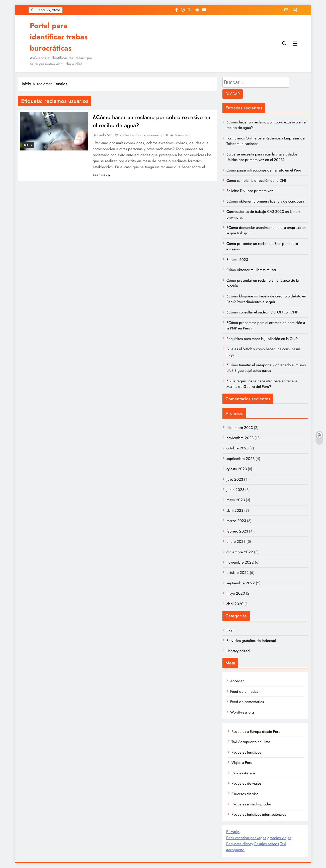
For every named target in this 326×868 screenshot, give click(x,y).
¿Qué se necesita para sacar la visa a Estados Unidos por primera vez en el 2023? (262, 157)
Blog (28, 145)
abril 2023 (235, 510)
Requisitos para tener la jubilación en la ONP (262, 339)
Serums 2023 (237, 260)
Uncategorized (238, 651)
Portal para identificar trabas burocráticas (59, 37)
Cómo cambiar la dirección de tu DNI (256, 181)
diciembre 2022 (240, 552)
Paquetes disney (240, 844)
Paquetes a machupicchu (251, 804)
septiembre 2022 (241, 583)
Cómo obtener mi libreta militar (251, 270)
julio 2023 (235, 479)
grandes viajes (279, 838)
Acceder (237, 681)
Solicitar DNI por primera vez (250, 191)
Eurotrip (233, 832)
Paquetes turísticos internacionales (259, 814)
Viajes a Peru (242, 763)
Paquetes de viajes (246, 783)
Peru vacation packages (246, 838)
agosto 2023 (237, 469)
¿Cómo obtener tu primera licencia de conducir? (265, 201)
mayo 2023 (236, 500)
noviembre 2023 (240, 438)
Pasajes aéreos (267, 844)
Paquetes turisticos (246, 752)
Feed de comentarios (247, 702)
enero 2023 (236, 542)
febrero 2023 (237, 531)
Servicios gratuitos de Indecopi (251, 641)
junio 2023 (235, 490)
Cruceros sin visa (245, 794)
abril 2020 (235, 604)
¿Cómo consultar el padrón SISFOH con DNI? (263, 312)
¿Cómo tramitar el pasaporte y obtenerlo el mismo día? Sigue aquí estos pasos (266, 368)
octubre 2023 (237, 448)
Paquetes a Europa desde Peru (256, 732)
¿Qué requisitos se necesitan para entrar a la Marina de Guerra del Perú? (262, 384)
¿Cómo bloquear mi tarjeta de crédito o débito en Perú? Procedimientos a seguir (266, 299)
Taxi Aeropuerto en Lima (251, 742)
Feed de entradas (244, 691)
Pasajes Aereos (243, 773)
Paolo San (105, 135)
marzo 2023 (236, 521)
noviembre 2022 (240, 562)
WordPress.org (242, 712)
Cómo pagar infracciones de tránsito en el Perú (264, 170)
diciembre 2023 (240, 428)
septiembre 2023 (240, 459)
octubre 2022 (238, 573)
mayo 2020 (236, 593)
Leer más (101, 175)
